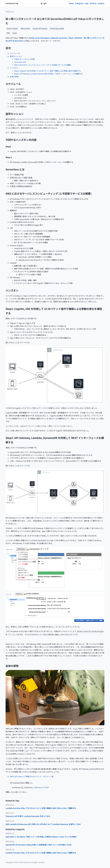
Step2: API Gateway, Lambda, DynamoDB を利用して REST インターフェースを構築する (49, 74)
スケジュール (15, 53)
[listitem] (55, 808)
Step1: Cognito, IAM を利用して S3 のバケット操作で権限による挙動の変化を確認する (47, 71)
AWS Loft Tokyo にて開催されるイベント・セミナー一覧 (32, 776)
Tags (87, 3)
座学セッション (16, 56)
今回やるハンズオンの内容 (24, 59)
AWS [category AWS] (8, 33)
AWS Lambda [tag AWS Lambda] (25, 29)
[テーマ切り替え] (44, 3)
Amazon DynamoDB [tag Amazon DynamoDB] (57, 29)
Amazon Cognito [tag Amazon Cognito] (12, 29)
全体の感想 (14, 77)
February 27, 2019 (42, 787)
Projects (101, 3)
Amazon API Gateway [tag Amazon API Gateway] (40, 29)
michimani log (12, 3)
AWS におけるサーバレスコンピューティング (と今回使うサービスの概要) (43, 65)
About (71, 3)
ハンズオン (14, 68)
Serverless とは (20, 62)
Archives (93, 3)
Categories (79, 3)
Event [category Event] (15, 33)
